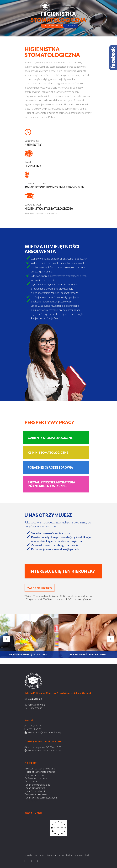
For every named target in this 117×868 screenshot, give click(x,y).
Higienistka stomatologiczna (40, 772)
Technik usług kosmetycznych (41, 797)
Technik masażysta (35, 788)
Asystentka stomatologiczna (40, 768)
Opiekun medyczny (35, 775)
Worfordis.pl (84, 855)
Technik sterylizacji (35, 791)
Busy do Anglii (32, 801)
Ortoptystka (32, 781)
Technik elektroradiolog (37, 785)
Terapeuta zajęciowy (36, 794)
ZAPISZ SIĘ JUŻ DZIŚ (40, 588)
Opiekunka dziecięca (36, 778)
